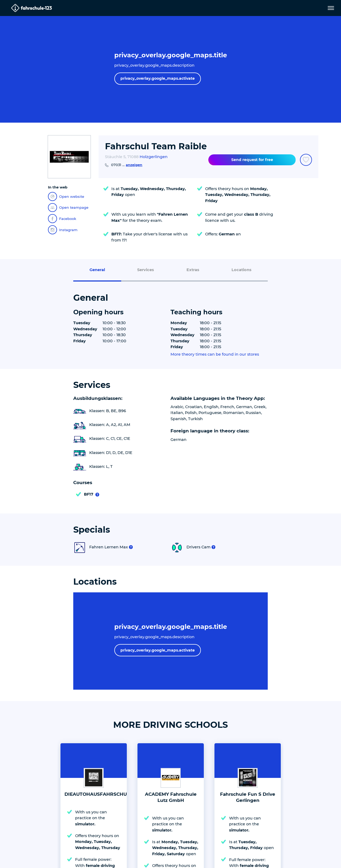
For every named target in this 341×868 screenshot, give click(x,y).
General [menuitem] (97, 270)
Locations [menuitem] (241, 270)
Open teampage (68, 208)
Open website (66, 196)
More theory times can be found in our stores (215, 354)
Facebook (62, 219)
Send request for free (252, 160)
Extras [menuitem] (193, 270)
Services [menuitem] (146, 270)
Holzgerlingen (154, 157)
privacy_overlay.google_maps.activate (158, 78)
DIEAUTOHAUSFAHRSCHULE (98, 794)
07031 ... (127, 165)
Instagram (63, 230)
